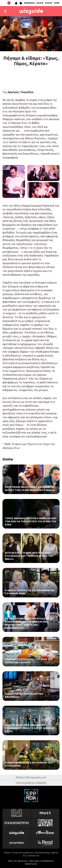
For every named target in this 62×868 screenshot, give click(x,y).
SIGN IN (40, 3)
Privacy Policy (42, 853)
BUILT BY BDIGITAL (18, 861)
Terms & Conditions (23, 853)
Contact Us (33, 856)
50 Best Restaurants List (31, 777)
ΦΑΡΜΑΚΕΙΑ (29, 3)
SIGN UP (49, 3)
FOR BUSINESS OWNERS (31, 783)
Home (7, 853)
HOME (57, 3)
